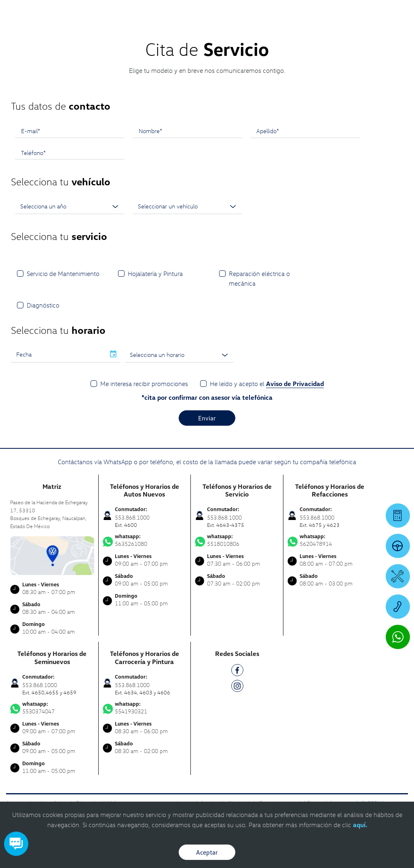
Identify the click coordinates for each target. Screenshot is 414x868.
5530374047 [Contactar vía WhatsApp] (52, 708)
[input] (58, 354)
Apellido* (268, 131)
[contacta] (52, 555)
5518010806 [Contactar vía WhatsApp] (237, 540)
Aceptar (207, 852)
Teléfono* (33, 153)
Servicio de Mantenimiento (63, 274)
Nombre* (150, 131)
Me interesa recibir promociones (144, 384)
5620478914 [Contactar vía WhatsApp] (330, 540)
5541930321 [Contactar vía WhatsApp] (145, 708)
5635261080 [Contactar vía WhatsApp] (145, 540)
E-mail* (31, 131)
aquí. (360, 825)
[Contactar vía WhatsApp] (398, 637)
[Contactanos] (284, 12)
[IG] (237, 687)
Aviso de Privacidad (295, 384)
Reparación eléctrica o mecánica (259, 278)
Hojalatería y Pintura (155, 274)
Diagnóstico (43, 305)
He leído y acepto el (267, 384)
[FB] (237, 672)
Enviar (207, 418)
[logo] (255, 29)
